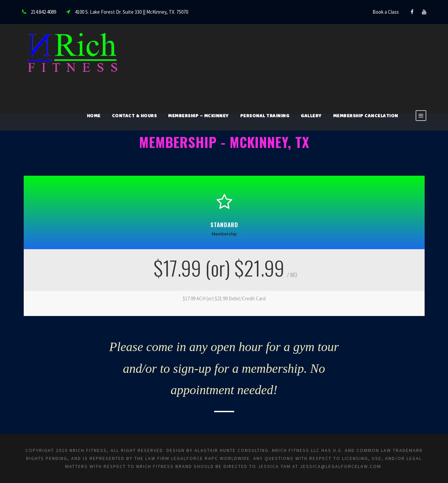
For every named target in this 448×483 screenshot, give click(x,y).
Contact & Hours (134, 116)
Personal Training (265, 116)
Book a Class (386, 12)
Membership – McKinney (198, 116)
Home (94, 116)
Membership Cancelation (366, 116)
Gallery (311, 116)
